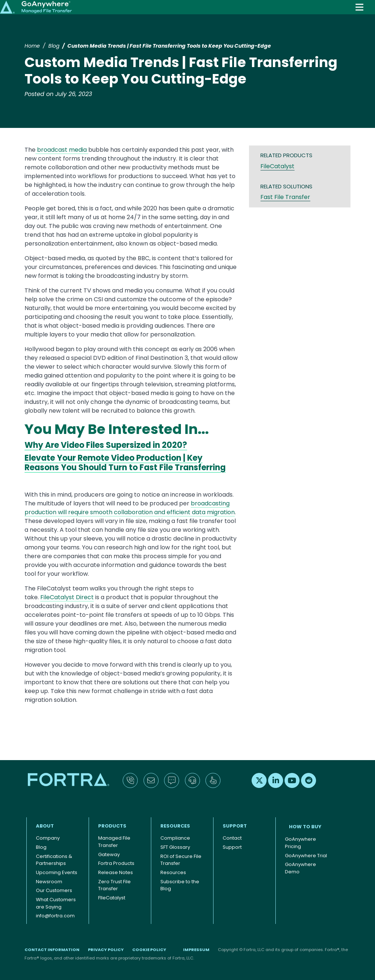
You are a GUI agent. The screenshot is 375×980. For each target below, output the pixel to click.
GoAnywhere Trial (306, 856)
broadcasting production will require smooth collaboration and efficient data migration (130, 508)
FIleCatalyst (112, 898)
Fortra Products (116, 863)
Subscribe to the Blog (180, 885)
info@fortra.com (55, 916)
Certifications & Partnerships (54, 860)
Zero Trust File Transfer (114, 885)
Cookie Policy (149, 950)
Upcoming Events (57, 872)
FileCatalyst (277, 166)
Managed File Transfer (114, 842)
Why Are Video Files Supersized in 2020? (106, 445)
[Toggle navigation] (359, 7)
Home (32, 46)
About (45, 826)
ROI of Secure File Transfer (181, 860)
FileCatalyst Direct (67, 597)
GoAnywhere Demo (300, 868)
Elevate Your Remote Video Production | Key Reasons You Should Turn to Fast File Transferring (125, 463)
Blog (54, 46)
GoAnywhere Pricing (300, 843)
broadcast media (62, 150)
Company (48, 838)
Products (112, 826)
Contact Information (52, 950)
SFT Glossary (175, 847)
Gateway (109, 854)
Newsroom (49, 882)
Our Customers (54, 890)
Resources (175, 826)
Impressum (196, 950)
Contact (232, 838)
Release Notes (116, 872)
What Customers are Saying (56, 903)
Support (235, 826)
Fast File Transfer (285, 197)
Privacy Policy (106, 950)
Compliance (175, 838)
